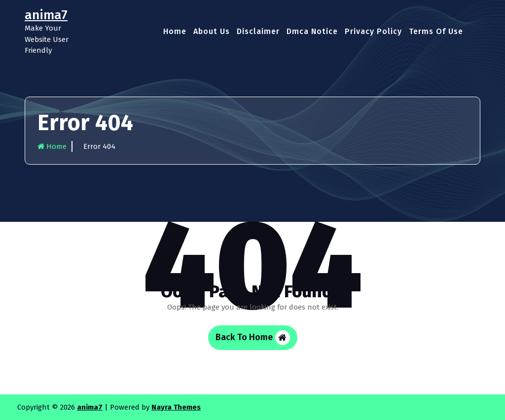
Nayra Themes (176, 407)
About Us (212, 31)
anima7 (90, 407)
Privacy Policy (373, 31)
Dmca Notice (312, 31)
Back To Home (253, 338)
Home (175, 31)
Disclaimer (258, 31)
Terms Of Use (436, 31)
